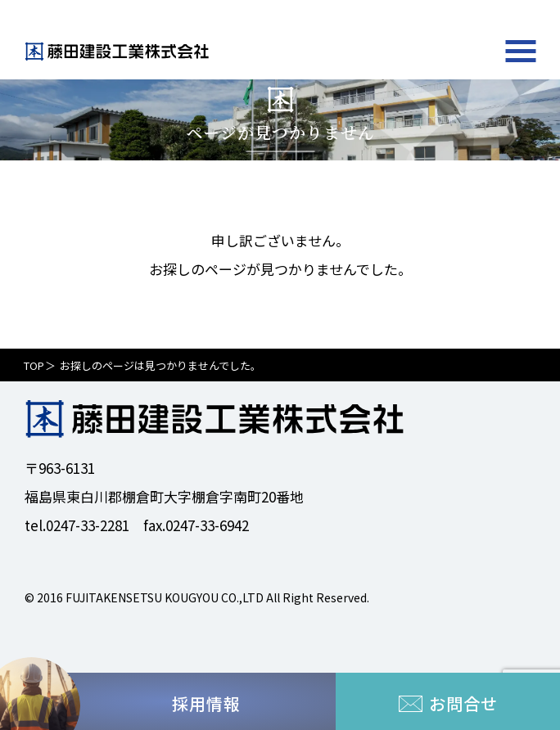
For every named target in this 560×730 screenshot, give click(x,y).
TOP (34, 365)
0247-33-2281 (88, 525)
